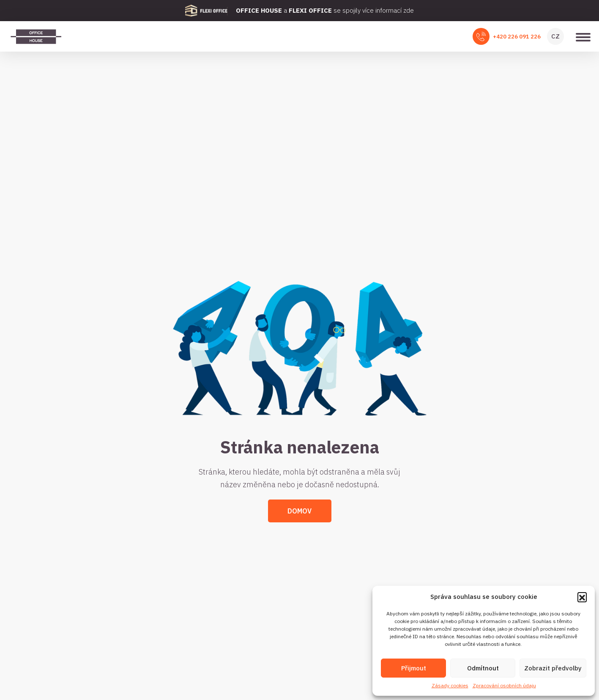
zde (409, 10)
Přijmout (414, 668)
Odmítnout (483, 668)
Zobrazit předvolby (553, 668)
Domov (299, 511)
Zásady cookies (450, 685)
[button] (582, 597)
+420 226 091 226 (517, 37)
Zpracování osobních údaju (504, 685)
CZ (555, 36)
